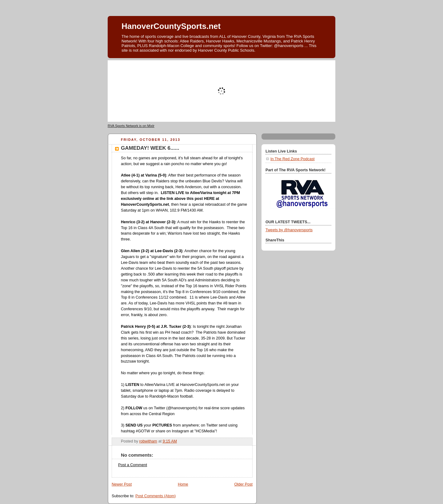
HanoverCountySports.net (171, 26)
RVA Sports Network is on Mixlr (131, 126)
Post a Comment (133, 465)
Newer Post (122, 484)
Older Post (243, 484)
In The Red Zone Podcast (292, 159)
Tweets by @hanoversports (289, 230)
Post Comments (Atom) (156, 496)
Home (183, 484)
